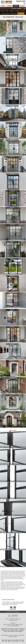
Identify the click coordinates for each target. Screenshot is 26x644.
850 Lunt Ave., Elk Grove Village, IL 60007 (14, 624)
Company (22, 630)
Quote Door (12, 21)
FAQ (16, 631)
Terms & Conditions (13, 635)
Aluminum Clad (5, 13)
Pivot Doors (23, 11)
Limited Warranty (5, 635)
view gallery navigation (16, 8)
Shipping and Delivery (13, 637)
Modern (2, 11)
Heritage (17, 11)
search (24, 3)
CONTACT (22, 6)
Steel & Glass (21, 13)
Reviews (12, 631)
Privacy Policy (21, 635)
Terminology (11, 630)
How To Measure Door (13, 629)
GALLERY (16, 6)
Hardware (17, 630)
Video (8, 631)
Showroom (13, 623)
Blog (5, 631)
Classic (7, 11)
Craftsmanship (4, 629)
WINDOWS (10, 6)
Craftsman (12, 11)
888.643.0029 (21, 1)
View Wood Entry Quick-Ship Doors (13, 612)
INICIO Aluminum (13, 13)
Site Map (20, 631)
